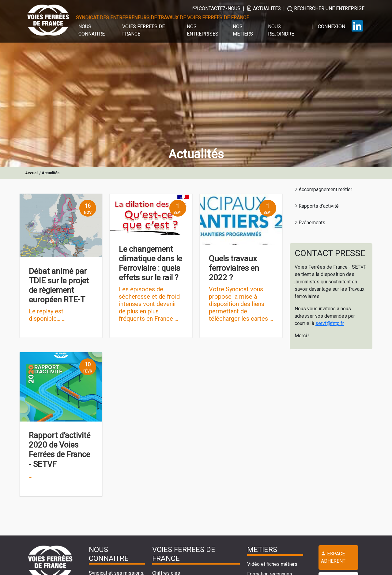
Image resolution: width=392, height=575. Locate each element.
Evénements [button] (309, 223)
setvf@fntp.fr (330, 323)
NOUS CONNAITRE (92, 30)
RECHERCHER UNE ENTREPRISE (326, 9)
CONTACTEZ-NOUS (217, 8)
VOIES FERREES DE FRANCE (143, 30)
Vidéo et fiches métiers (272, 564)
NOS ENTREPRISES (203, 30)
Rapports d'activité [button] (316, 206)
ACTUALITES (264, 8)
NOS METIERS (243, 30)
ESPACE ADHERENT (333, 557)
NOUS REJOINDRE (281, 30)
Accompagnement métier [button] (323, 189)
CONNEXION (332, 26)
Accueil (32, 173)
